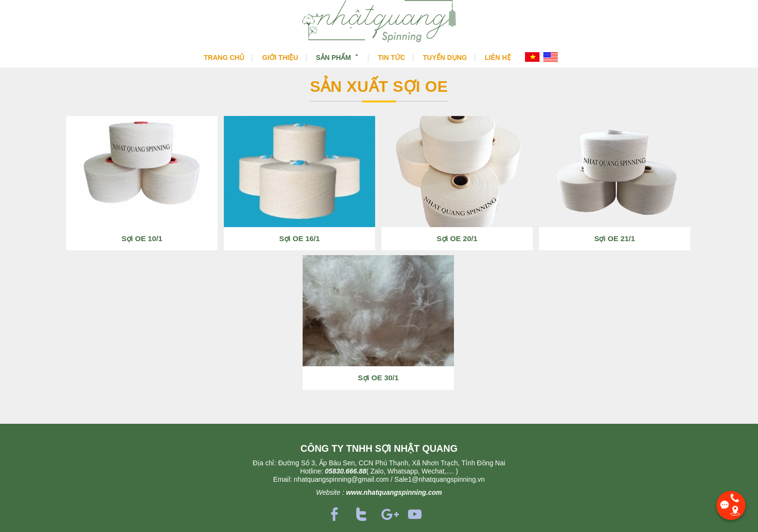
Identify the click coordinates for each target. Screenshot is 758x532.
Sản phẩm (338, 57)
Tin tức (392, 58)
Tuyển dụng (445, 58)
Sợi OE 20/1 (457, 238)
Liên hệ (498, 58)
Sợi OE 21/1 (614, 238)
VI (532, 57)
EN (551, 57)
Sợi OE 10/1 (142, 238)
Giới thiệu (280, 58)
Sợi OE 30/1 (378, 378)
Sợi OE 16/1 (299, 238)
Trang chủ (224, 58)
